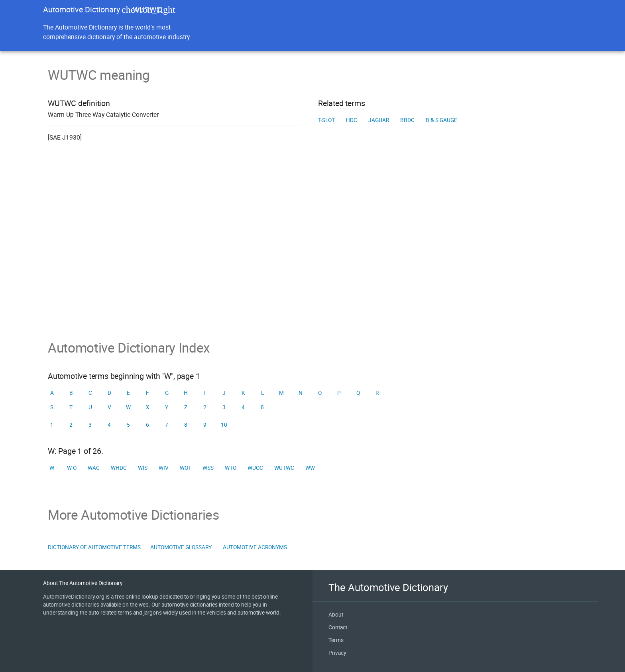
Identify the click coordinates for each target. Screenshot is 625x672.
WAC (94, 468)
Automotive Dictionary (82, 9)
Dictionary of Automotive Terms (94, 547)
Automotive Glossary (181, 547)
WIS (143, 468)
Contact (338, 627)
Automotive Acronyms (255, 547)
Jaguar (379, 120)
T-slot (326, 120)
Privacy (337, 653)
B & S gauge (441, 120)
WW (310, 468)
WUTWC (284, 468)
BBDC (407, 120)
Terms (336, 640)
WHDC (119, 468)
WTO (231, 468)
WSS (208, 468)
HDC (352, 120)
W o (72, 468)
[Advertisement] (312, 252)
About (336, 615)
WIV (164, 468)
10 (224, 425)
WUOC (255, 468)
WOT (186, 468)
